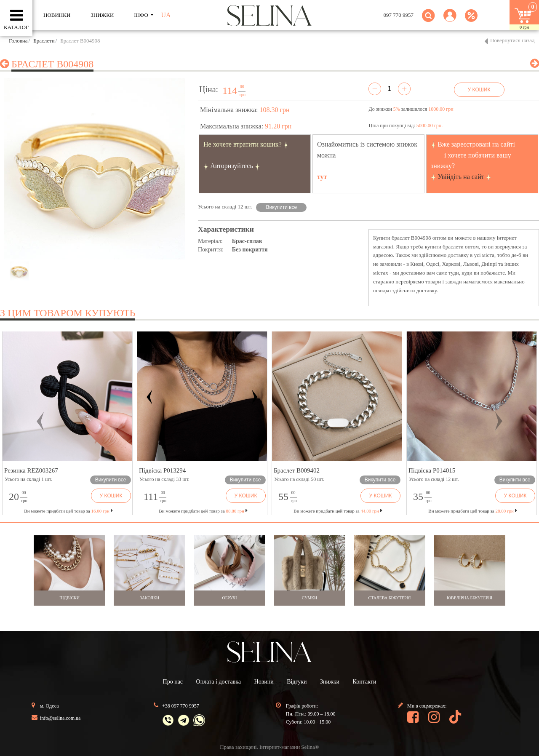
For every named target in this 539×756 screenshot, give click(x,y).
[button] (450, 20)
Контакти (365, 682)
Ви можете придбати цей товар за (203, 511)
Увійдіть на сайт (461, 177)
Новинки (57, 15)
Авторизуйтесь (232, 166)
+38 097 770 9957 (181, 706)
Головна (18, 41)
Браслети (44, 41)
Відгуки (297, 682)
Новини (264, 682)
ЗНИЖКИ (102, 15)
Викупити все (282, 207)
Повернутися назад (512, 40)
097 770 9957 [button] (399, 15)
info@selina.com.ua (60, 718)
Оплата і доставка (219, 682)
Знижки (330, 682)
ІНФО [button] (142, 15)
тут (322, 177)
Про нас (173, 682)
